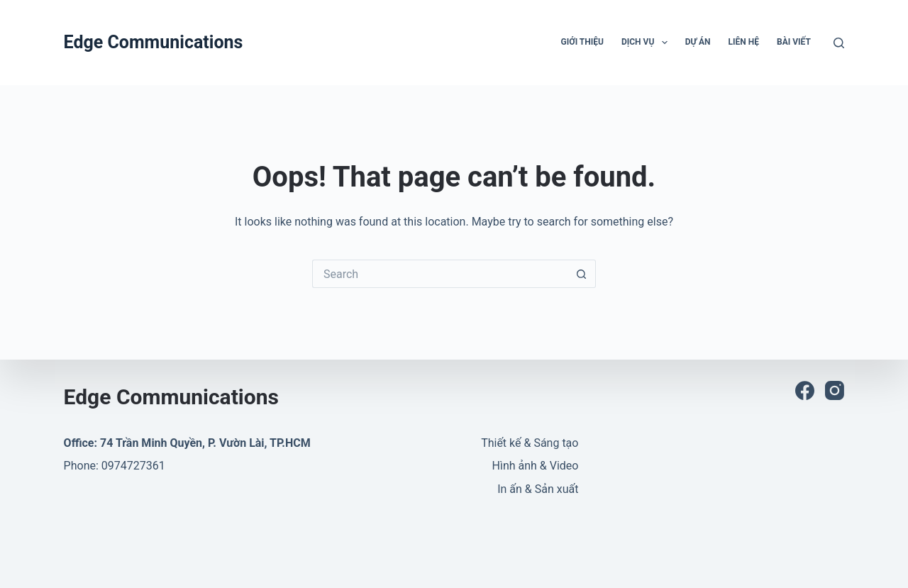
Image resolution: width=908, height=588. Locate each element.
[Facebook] (805, 390)
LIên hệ (744, 42)
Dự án (698, 42)
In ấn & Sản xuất (538, 489)
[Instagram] (835, 390)
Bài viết (794, 42)
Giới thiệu (582, 42)
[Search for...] (440, 274)
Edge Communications (154, 42)
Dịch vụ (647, 43)
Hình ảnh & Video (536, 466)
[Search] (839, 43)
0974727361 (133, 466)
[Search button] (582, 274)
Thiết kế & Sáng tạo (530, 443)
